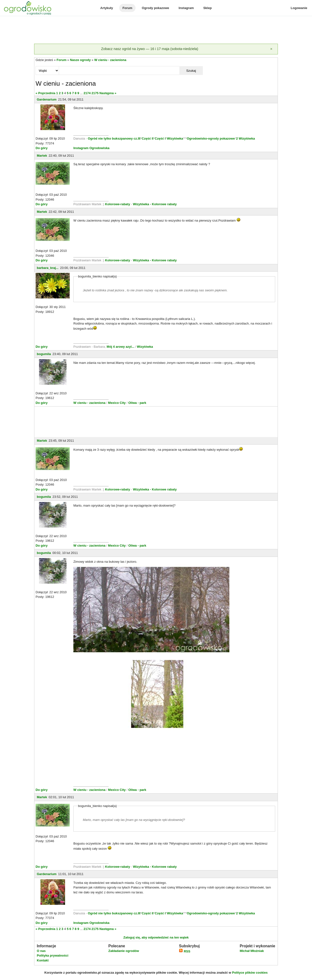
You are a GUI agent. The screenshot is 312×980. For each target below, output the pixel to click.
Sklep (208, 8)
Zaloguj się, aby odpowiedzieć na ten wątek (156, 937)
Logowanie (299, 8)
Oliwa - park (137, 403)
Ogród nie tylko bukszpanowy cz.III (114, 138)
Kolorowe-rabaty (118, 204)
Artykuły (107, 8)
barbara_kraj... (48, 268)
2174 (87, 93)
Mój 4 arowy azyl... (121, 347)
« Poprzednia (45, 93)
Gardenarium (47, 99)
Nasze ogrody (80, 60)
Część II (147, 138)
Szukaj (191, 71)
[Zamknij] (271, 49)
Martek (42, 156)
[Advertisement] (156, 30)
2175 (95, 93)
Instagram (186, 8)
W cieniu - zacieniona (110, 60)
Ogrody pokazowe (156, 8)
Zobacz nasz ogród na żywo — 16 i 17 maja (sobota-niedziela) (150, 49)
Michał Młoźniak (252, 951)
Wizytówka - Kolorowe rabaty (155, 204)
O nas (41, 951)
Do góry (42, 148)
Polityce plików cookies (250, 973)
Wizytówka (175, 138)
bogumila (44, 354)
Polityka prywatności (53, 955)
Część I (160, 138)
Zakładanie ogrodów (124, 951)
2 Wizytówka (245, 138)
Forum (127, 8)
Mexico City (117, 403)
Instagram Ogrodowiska (91, 148)
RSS (185, 951)
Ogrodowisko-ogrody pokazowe (211, 138)
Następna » (108, 93)
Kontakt (43, 960)
